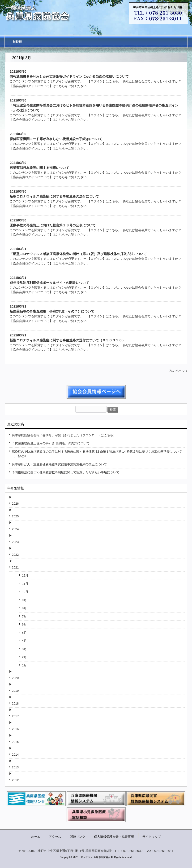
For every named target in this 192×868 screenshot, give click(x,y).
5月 (24, 633)
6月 (24, 624)
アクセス (55, 837)
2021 (15, 567)
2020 (15, 678)
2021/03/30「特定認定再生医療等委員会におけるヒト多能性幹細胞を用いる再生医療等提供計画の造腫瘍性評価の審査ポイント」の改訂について (94, 105)
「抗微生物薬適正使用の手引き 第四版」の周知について (51, 443)
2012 (15, 780)
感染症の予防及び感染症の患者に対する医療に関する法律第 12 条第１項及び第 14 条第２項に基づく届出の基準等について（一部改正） (97, 454)
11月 (25, 584)
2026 (15, 504)
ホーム (36, 837)
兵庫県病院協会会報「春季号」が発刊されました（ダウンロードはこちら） (64, 435)
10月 (25, 592)
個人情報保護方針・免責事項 (114, 837)
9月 (24, 600)
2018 (15, 703)
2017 (15, 716)
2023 (15, 542)
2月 (24, 657)
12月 (25, 575)
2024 (15, 529)
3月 (24, 649)
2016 (15, 729)
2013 (15, 767)
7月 (24, 616)
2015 (15, 742)
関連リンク (78, 837)
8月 (24, 608)
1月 (24, 665)
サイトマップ (152, 837)
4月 (24, 641)
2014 (15, 755)
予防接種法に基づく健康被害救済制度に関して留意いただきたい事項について (66, 472)
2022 (15, 555)
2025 (15, 516)
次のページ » (178, 371)
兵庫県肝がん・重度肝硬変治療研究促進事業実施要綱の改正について (59, 464)
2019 (15, 691)
